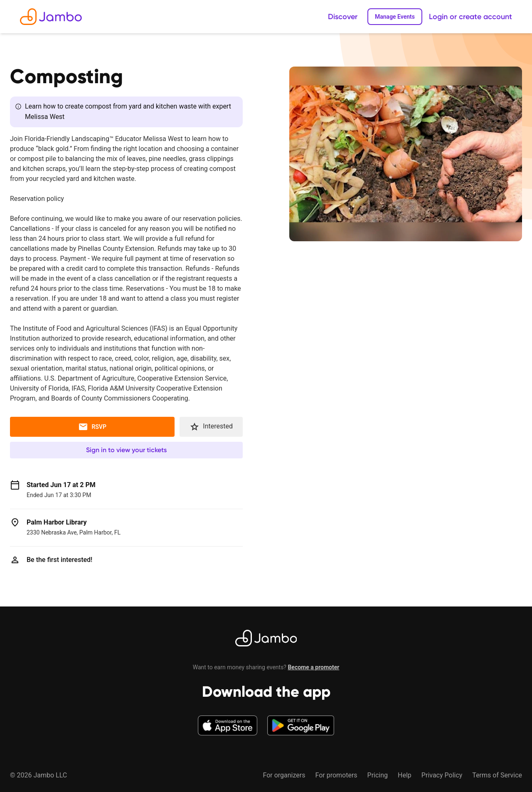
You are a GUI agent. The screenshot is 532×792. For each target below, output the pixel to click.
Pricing (378, 775)
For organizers (284, 775)
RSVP (92, 427)
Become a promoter (313, 667)
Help (405, 775)
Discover (343, 17)
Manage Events (395, 17)
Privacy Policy (442, 775)
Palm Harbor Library (57, 522)
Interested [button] (211, 427)
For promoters (336, 775)
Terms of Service (497, 775)
